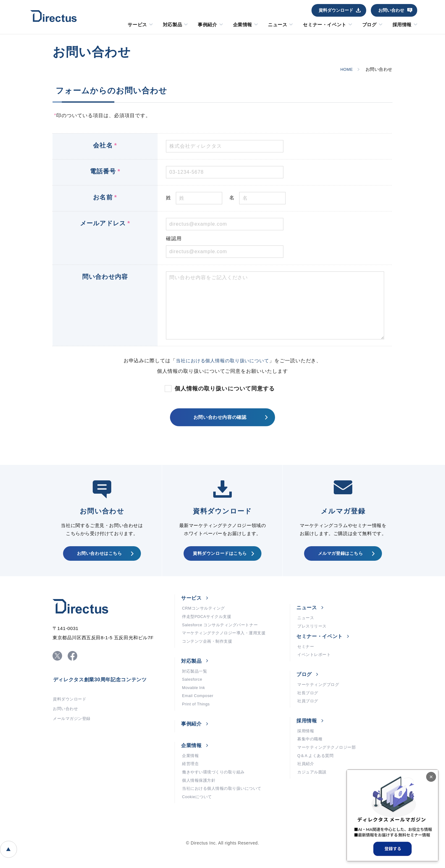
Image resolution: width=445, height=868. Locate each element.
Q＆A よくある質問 (317, 774)
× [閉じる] (431, 777)
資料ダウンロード (336, 10)
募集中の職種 (311, 755)
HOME (345, 69)
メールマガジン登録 (73, 732)
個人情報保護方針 (200, 802)
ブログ (369, 25)
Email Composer (199, 712)
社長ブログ (309, 706)
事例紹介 (207, 25)
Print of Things (197, 721)
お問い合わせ (391, 10)
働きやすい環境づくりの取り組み (216, 792)
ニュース (278, 25)
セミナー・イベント (324, 25)
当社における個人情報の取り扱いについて (222, 361)
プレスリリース (313, 635)
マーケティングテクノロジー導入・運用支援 (227, 644)
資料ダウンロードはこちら (219, 559)
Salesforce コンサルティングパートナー (223, 635)
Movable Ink (195, 703)
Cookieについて (198, 820)
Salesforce (193, 693)
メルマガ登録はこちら (340, 559)
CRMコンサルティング (205, 616)
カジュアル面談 (313, 792)
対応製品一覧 (195, 684)
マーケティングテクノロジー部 (329, 764)
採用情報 (402, 25)
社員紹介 (306, 783)
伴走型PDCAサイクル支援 (209, 625)
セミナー (306, 656)
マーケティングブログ (320, 696)
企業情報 (243, 25)
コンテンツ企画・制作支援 (209, 653)
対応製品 (172, 25)
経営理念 (191, 783)
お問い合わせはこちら (99, 559)
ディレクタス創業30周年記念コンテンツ (106, 689)
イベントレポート (315, 666)
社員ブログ (309, 715)
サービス (137, 25)
